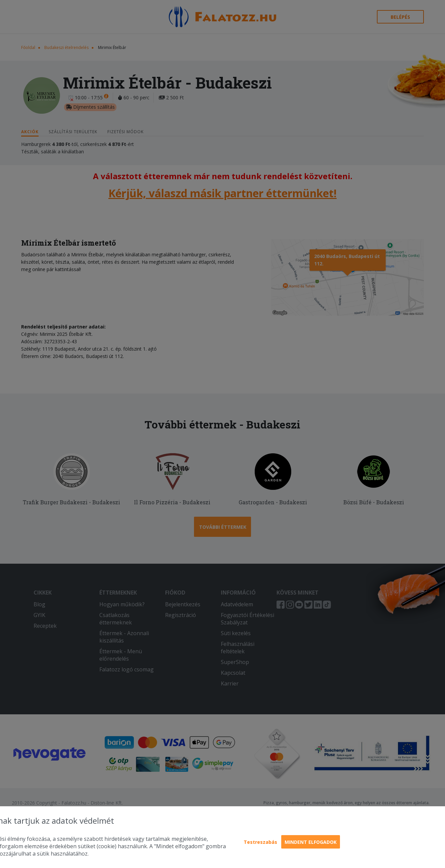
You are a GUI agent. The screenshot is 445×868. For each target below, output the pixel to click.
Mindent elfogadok (311, 842)
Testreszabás (260, 842)
